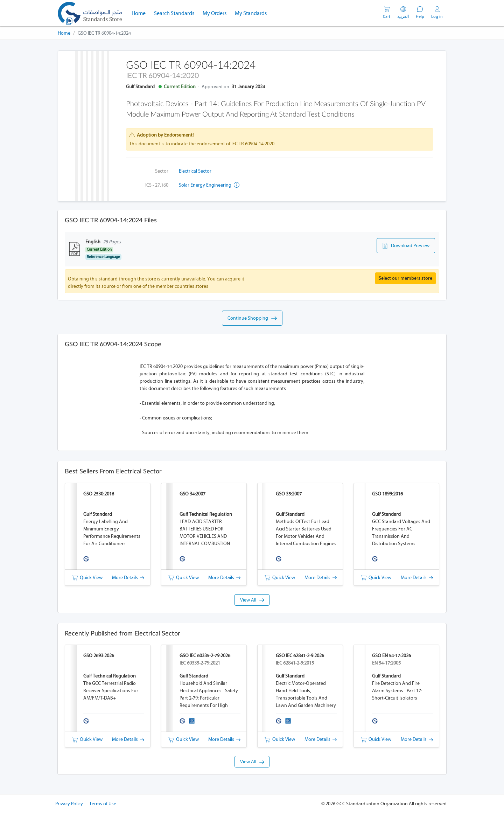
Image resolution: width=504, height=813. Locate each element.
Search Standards (176, 13)
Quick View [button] (87, 578)
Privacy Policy (69, 804)
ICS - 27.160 (157, 185)
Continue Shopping (252, 318)
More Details (128, 578)
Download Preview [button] (406, 246)
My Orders (215, 13)
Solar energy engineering (209, 185)
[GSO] (90, 13)
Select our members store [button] (405, 278)
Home (141, 13)
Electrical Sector (195, 171)
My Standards (251, 13)
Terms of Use (103, 804)
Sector (162, 171)
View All (252, 600)
